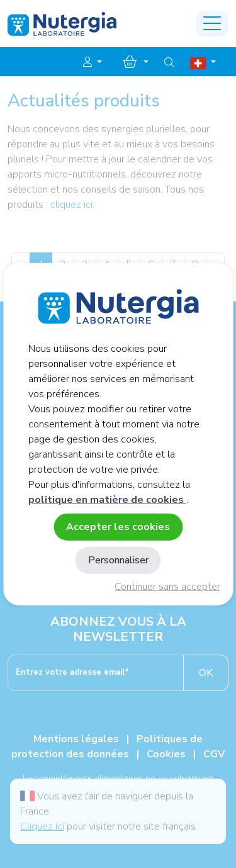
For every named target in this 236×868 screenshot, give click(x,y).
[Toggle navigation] (212, 24)
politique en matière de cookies (107, 499)
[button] (93, 62)
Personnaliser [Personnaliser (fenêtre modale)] (118, 560)
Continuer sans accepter (167, 587)
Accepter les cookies (118, 526)
